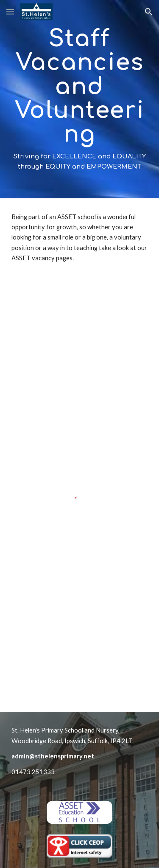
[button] (10, 12)
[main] (80, 99)
